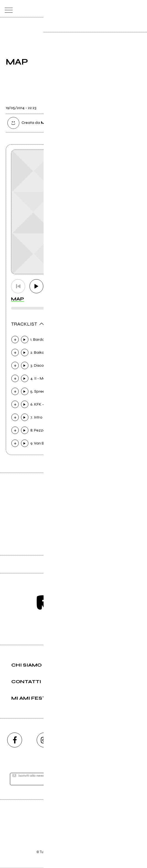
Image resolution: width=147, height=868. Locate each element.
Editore (74, 819)
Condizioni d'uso (61, 845)
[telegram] (132, 741)
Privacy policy (89, 845)
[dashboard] (140, 9)
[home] (61, 8)
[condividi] (136, 105)
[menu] (7, 9)
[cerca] (129, 9)
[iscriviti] (126, 780)
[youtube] (74, 741)
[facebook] (15, 741)
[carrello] (118, 9)
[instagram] (44, 741)
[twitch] (103, 741)
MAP (18, 299)
